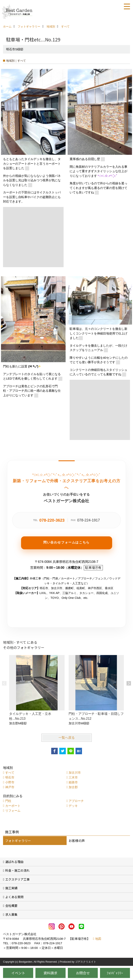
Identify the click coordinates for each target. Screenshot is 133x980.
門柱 (8, 801)
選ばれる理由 (14, 862)
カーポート (13, 806)
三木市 (73, 777)
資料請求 (50, 973)
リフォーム (13, 811)
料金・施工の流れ (17, 870)
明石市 (10, 777)
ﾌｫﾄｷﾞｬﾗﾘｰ (115, 973)
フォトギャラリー (18, 841)
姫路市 (73, 782)
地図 (98, 939)
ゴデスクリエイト (86, 962)
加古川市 (75, 773)
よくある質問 (14, 897)
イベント (18, 973)
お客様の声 (77, 841)
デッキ (73, 806)
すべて (10, 773)
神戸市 (10, 787)
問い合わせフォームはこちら (66, 542)
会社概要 (11, 906)
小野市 (10, 782)
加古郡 (73, 787)
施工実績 (11, 888)
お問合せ (83, 973)
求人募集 (11, 914)
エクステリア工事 (17, 879)
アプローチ (76, 801)
